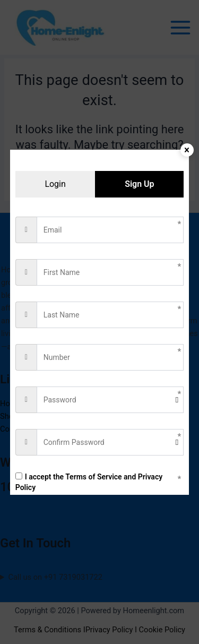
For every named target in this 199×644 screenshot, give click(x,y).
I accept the (89, 482)
